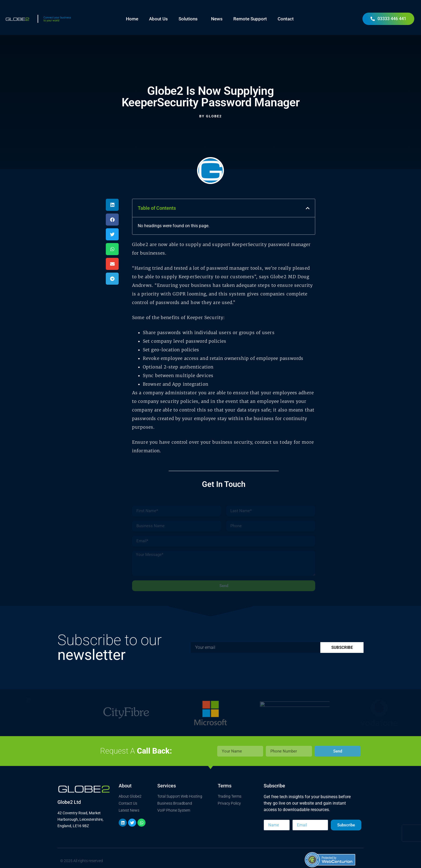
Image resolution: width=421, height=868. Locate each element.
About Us (158, 19)
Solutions (189, 19)
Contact (286, 19)
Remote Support (250, 19)
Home (132, 19)
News (217, 19)
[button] (112, 205)
